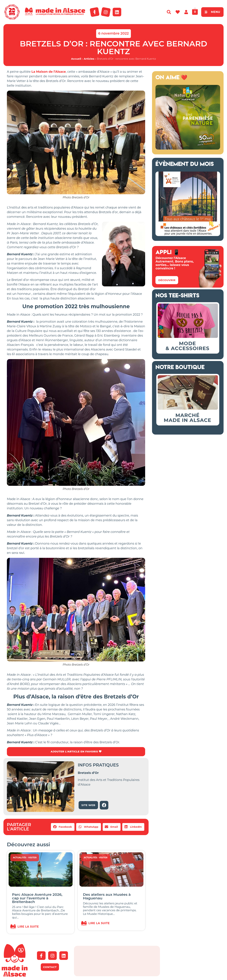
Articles (89, 59)
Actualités (20, 858)
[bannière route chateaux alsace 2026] (188, 235)
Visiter (32, 858)
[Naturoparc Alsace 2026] (188, 149)
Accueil (76, 59)
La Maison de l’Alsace (49, 72)
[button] (63, 827)
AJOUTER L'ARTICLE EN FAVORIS (76, 752)
